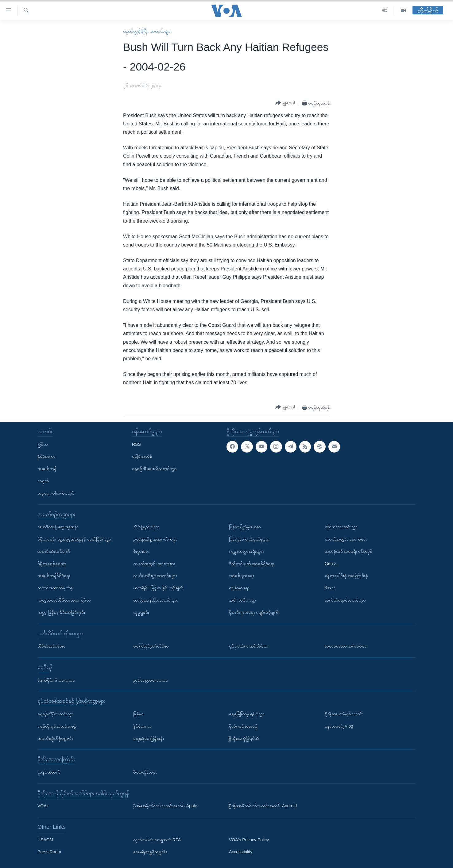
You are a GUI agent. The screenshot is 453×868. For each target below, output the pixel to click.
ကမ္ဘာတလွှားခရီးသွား (246, 551)
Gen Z (331, 564)
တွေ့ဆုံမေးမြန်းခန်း (149, 738)
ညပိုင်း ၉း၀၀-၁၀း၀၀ (151, 680)
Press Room (49, 852)
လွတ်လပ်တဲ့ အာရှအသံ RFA (157, 840)
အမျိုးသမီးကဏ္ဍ (242, 600)
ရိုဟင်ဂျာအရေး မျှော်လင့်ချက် (254, 612)
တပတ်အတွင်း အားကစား (154, 564)
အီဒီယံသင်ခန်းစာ (52, 646)
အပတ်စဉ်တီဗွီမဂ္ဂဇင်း (55, 738)
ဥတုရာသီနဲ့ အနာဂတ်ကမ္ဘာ (155, 539)
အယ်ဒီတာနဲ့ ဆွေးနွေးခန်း (58, 527)
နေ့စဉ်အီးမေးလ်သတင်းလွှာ (154, 468)
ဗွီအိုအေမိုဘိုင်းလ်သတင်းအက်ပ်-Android (263, 806)
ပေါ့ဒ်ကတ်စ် (142, 457)
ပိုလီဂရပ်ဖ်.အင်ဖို (243, 726)
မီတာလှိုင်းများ (145, 772)
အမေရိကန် (47, 468)
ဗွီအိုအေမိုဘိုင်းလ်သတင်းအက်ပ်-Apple (165, 806)
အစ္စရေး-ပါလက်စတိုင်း (56, 493)
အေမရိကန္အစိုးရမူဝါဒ (150, 852)
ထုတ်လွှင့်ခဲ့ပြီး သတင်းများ (147, 31)
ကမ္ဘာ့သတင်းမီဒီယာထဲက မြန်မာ (64, 600)
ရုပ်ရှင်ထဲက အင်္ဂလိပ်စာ (249, 646)
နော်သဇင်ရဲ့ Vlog (339, 726)
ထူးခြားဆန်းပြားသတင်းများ (156, 600)
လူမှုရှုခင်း (141, 612)
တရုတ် (43, 481)
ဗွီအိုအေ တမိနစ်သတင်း (344, 714)
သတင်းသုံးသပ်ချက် (54, 551)
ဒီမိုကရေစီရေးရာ (52, 564)
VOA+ (43, 806)
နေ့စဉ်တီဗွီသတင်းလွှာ (55, 714)
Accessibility (241, 852)
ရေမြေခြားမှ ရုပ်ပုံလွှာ (247, 714)
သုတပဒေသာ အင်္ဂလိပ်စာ (346, 646)
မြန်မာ (43, 444)
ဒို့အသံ (330, 588)
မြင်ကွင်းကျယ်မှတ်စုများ (249, 539)
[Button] (285, 103)
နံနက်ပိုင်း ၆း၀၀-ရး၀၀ (56, 680)
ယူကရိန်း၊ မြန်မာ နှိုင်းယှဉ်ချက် (158, 588)
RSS (136, 444)
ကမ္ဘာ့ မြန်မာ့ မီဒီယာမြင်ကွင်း (61, 612)
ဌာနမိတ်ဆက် (49, 772)
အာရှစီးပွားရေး (241, 575)
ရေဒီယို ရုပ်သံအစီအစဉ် (57, 726)
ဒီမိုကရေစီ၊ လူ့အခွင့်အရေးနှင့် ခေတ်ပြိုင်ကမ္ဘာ (74, 539)
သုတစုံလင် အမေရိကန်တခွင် (348, 551)
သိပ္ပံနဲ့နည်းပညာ (146, 527)
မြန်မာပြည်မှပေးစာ (245, 527)
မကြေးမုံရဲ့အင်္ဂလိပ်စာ (151, 646)
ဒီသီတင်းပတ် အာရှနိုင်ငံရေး (252, 564)
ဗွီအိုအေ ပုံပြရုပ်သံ (244, 738)
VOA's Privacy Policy (249, 840)
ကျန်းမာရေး (239, 588)
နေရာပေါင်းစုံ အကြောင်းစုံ (346, 575)
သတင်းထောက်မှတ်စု (55, 588)
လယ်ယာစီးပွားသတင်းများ (155, 575)
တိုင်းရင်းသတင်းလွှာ (341, 527)
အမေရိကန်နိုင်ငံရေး (54, 575)
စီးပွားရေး (141, 551)
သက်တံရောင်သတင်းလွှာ (345, 600)
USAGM (45, 840)
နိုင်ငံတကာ (46, 457)
